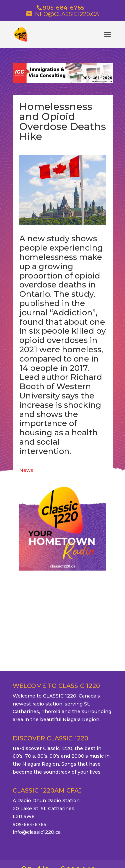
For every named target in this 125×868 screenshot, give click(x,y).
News (26, 470)
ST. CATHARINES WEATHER (63, 608)
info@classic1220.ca (37, 832)
